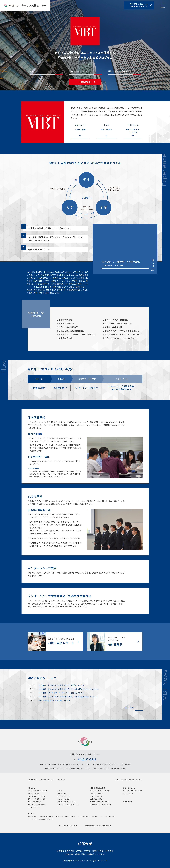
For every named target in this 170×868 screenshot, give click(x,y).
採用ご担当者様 (128, 793)
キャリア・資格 (34, 793)
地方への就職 (62, 793)
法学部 (79, 851)
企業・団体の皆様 (129, 788)
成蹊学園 (69, 854)
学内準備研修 (39, 388)
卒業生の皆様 (127, 802)
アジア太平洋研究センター (88, 816)
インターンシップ (33, 807)
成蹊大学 (85, 844)
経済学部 (61, 851)
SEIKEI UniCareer (140, 5)
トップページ (32, 780)
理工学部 (109, 851)
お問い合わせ (61, 780)
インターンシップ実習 (86, 388)
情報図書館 (32, 816)
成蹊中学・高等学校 (96, 854)
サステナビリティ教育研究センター (40, 819)
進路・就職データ (64, 796)
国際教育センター (46, 816)
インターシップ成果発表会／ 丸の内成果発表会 (122, 388)
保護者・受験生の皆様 (98, 788)
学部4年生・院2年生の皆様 (37, 804)
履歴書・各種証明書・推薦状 (37, 799)
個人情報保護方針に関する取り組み (98, 826)
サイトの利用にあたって (68, 826)
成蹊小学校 (80, 854)
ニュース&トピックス (47, 780)
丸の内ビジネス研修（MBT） (67, 802)
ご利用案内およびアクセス (36, 796)
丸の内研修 (60, 388)
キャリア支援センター (34, 5)
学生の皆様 (31, 788)
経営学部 (70, 851)
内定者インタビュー (64, 799)
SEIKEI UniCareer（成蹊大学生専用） (129, 780)
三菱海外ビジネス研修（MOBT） (69, 804)
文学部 (87, 851)
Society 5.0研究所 (108, 816)
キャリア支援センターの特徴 (37, 791)
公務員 (60, 791)
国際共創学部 (98, 851)
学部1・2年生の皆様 (34, 802)
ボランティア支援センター (66, 816)
